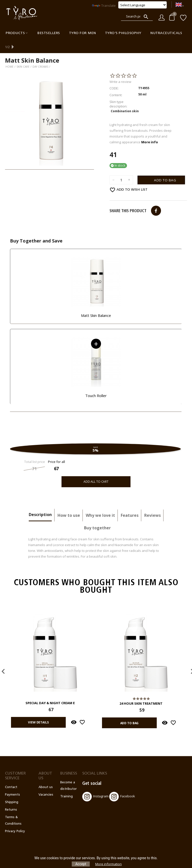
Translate (104, 6)
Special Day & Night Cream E (50, 691)
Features (130, 503)
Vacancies (46, 783)
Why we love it (100, 503)
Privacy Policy (15, 819)
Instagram (95, 785)
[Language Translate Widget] (142, 5)
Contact (11, 775)
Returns (11, 798)
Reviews (152, 503)
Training (66, 784)
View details (38, 710)
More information (108, 864)
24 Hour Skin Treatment (141, 692)
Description (40, 503)
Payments (12, 783)
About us (46, 775)
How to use (69, 503)
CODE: (114, 76)
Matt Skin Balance (96, 303)
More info (150, 130)
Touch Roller (96, 384)
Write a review (120, 70)
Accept (81, 864)
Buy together (97, 516)
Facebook (122, 785)
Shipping (12, 790)
